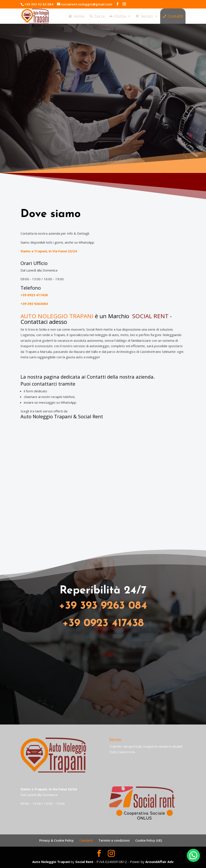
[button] (193, 855)
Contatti (175, 17)
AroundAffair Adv (160, 862)
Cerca (100, 17)
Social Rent (91, 416)
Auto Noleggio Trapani (46, 416)
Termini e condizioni (114, 840)
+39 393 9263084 (34, 304)
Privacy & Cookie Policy (57, 840)
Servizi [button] (149, 17)
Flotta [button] (123, 17)
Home (79, 17)
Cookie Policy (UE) (149, 840)
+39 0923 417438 (34, 295)
